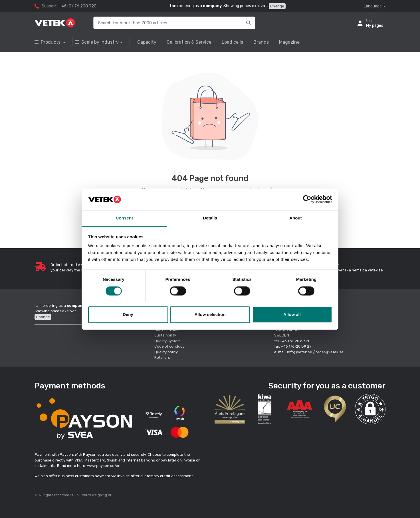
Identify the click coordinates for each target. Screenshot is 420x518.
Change (277, 6)
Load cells (232, 42)
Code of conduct (169, 346)
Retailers (162, 357)
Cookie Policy (166, 330)
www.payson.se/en (104, 466)
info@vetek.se (300, 352)
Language (373, 6)
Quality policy (166, 352)
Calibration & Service (189, 42)
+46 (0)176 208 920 (78, 6)
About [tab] (296, 218)
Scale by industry (97, 42)
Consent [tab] (125, 218)
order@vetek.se (330, 352)
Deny (128, 315)
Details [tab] (210, 218)
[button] (370, 409)
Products (48, 42)
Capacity (147, 42)
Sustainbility (166, 335)
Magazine (289, 42)
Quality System (167, 341)
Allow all (292, 315)
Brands (261, 42)
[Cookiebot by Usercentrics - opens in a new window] (307, 199)
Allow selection (210, 315)
